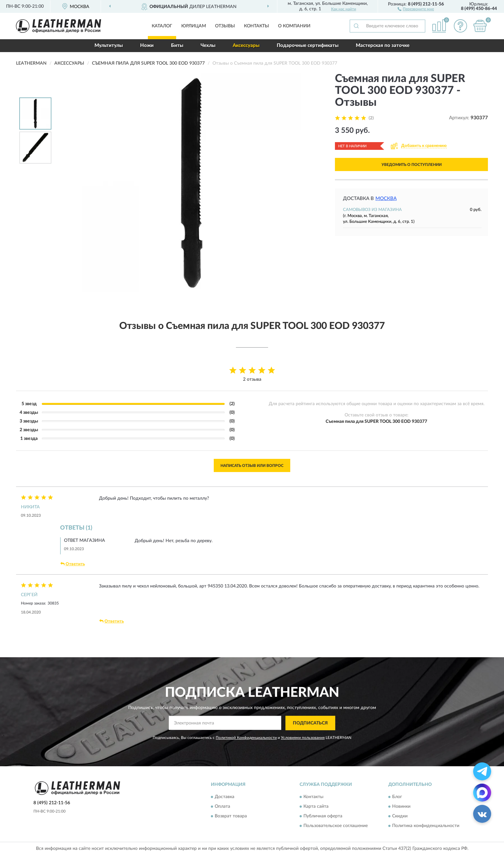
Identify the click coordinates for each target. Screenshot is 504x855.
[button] (416, 9)
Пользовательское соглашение (336, 826)
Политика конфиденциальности (426, 826)
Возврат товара (231, 816)
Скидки (400, 816)
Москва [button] (386, 199)
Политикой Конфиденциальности (246, 738)
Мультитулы (109, 45)
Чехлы (208, 45)
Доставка (225, 797)
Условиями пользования (303, 738)
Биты (177, 45)
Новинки (401, 807)
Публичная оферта (323, 816)
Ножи (147, 45)
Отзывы (225, 26)
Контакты (256, 26)
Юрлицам (194, 26)
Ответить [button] (73, 564)
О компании (294, 26)
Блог (397, 797)
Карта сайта (316, 807)
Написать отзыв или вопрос (252, 466)
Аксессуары (246, 45)
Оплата (222, 807)
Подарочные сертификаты (308, 45)
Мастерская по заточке (383, 45)
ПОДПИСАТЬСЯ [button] (310, 723)
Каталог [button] (162, 26)
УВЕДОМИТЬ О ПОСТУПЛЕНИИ (412, 165)
